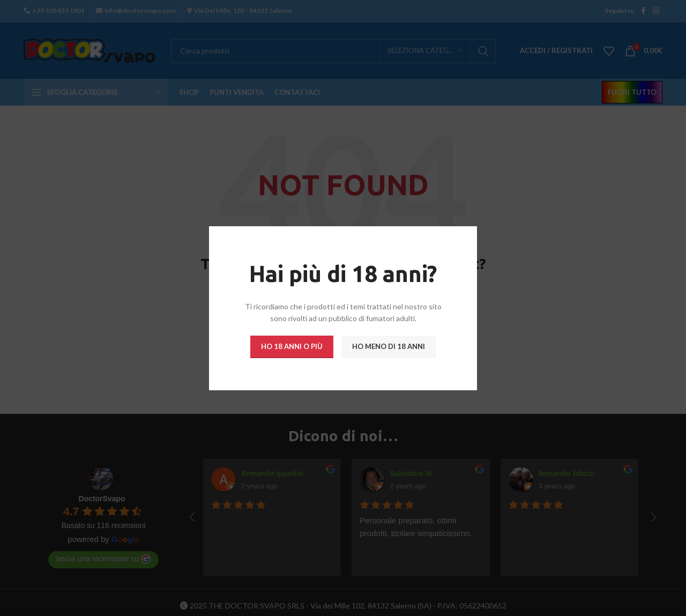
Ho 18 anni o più (292, 346)
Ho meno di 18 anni (389, 346)
